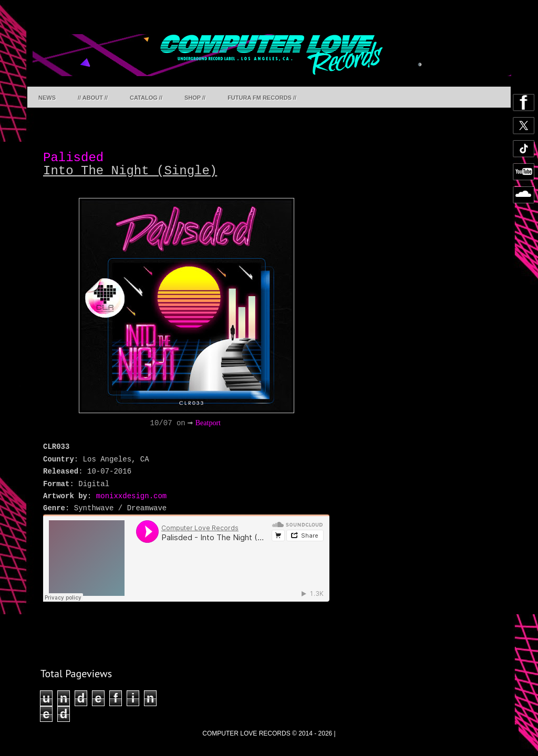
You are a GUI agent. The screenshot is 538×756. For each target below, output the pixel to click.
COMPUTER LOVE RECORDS (246, 733)
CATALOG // (146, 98)
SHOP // (195, 98)
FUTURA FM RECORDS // (262, 98)
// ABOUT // (93, 98)
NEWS (47, 98)
